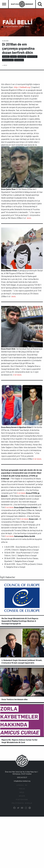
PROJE (22, 789)
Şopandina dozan (32, 57)
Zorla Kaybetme (19, 60)
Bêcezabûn (6, 57)
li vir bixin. (22, 493)
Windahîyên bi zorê (8, 60)
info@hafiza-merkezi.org (22, 781)
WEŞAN (22, 796)
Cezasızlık (13, 57)
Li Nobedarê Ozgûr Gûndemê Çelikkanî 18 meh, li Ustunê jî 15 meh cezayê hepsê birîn (22, 661)
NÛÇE (22, 793)
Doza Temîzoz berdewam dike (15, 699)
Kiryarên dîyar (22, 57)
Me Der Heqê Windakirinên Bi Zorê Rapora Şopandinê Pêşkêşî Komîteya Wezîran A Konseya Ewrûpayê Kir (20, 621)
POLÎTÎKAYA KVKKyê (22, 803)
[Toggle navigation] (4, 4)
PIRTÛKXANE (22, 800)
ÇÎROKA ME (22, 785)
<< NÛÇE (5, 65)
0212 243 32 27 (22, 777)
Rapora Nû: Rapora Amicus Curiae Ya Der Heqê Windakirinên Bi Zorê (20, 741)
